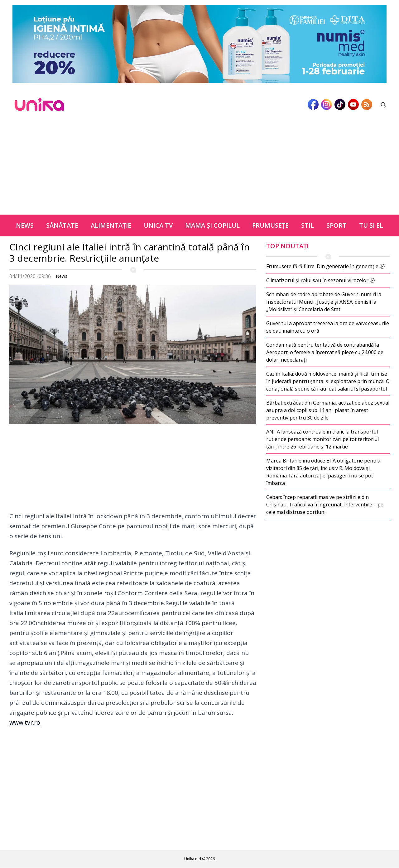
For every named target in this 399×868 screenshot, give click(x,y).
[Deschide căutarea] (383, 105)
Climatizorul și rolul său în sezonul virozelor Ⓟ (320, 280)
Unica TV (158, 225)
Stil (308, 225)
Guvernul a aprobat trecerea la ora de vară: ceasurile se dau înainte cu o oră (328, 327)
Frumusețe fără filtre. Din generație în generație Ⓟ (325, 266)
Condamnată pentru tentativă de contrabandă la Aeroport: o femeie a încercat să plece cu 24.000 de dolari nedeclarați (325, 352)
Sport (337, 225)
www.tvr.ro (25, 723)
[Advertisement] (199, 168)
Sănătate (62, 225)
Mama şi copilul (212, 225)
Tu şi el (371, 225)
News (25, 225)
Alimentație (111, 225)
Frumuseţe (270, 225)
